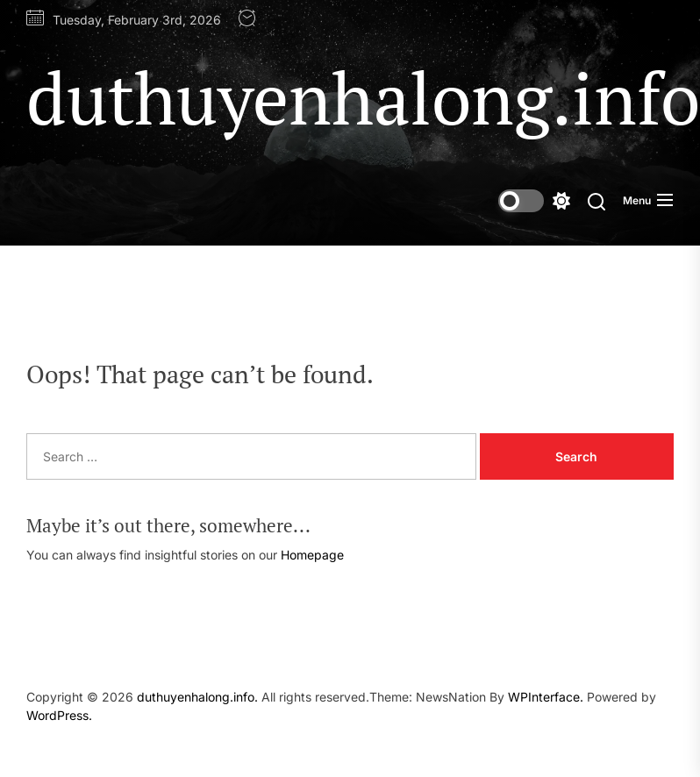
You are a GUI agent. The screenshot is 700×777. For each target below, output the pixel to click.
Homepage (312, 555)
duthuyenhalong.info (363, 97)
